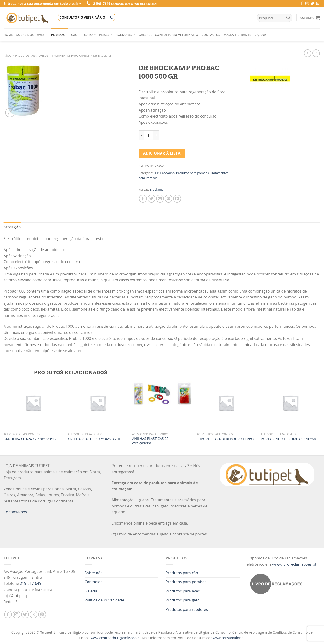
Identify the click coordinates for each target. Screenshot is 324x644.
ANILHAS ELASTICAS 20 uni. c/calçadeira (154, 441)
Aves (42, 35)
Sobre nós (25, 35)
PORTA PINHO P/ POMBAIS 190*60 (288, 439)
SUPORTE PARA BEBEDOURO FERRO (225, 439)
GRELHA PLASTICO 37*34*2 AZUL (94, 439)
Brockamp (157, 190)
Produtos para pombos (32, 55)
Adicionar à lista (162, 153)
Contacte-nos (15, 512)
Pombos (59, 35)
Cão (76, 35)
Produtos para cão (182, 573)
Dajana (260, 35)
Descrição (12, 227)
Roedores (126, 35)
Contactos (211, 35)
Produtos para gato (183, 600)
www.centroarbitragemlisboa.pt (116, 638)
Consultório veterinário (177, 35)
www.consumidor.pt (229, 638)
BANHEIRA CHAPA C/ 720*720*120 (31, 439)
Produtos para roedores (187, 609)
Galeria (145, 35)
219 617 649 (31, 583)
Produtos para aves (183, 591)
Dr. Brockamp (103, 55)
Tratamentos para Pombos (71, 55)
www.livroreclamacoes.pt (294, 564)
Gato (90, 35)
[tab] (12, 227)
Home (8, 35)
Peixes (106, 35)
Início (7, 55)
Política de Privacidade (104, 600)
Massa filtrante (237, 35)
